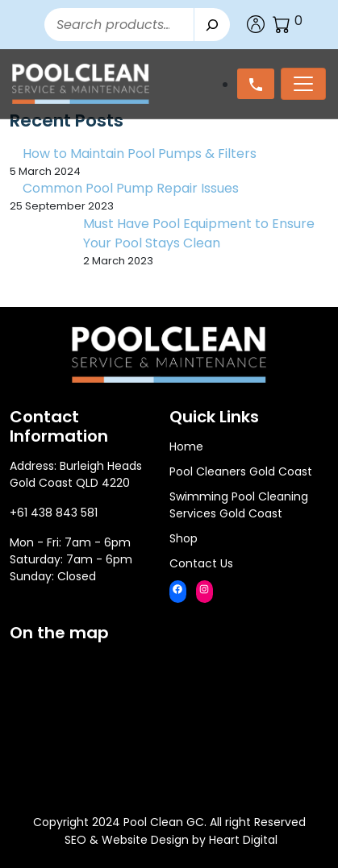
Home (186, 446)
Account (256, 24)
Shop (184, 538)
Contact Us (201, 563)
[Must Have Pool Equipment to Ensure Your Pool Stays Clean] (40, 245)
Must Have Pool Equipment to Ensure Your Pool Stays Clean (199, 233)
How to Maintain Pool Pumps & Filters (140, 154)
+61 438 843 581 (54, 513)
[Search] (212, 25)
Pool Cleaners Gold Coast (241, 471)
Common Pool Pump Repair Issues (131, 188)
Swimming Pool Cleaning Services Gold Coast (239, 505)
